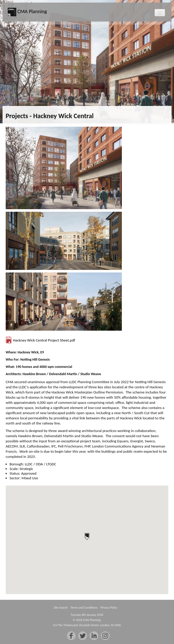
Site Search (61, 608)
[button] (87, 536)
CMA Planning (27, 12)
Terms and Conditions (84, 608)
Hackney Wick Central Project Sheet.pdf (44, 340)
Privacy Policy (109, 608)
